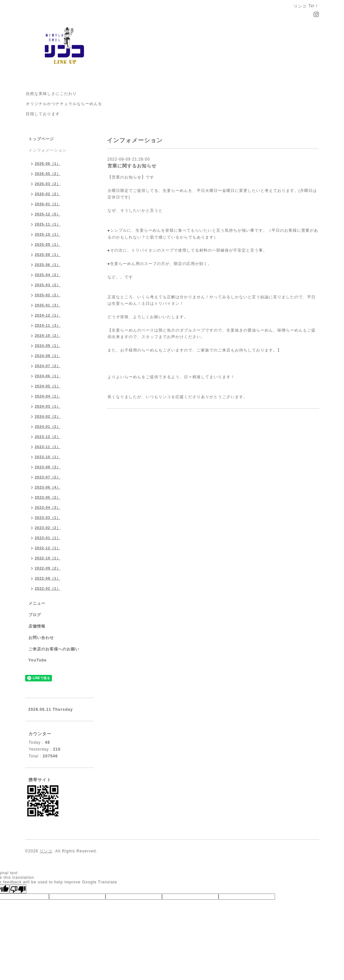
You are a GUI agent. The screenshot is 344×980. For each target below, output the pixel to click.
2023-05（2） (48, 497)
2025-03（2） (48, 285)
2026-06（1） (48, 163)
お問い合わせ (41, 638)
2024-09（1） (48, 346)
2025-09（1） (48, 244)
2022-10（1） (48, 558)
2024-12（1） (48, 315)
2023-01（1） (48, 538)
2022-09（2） (48, 568)
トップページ (41, 139)
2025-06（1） (48, 265)
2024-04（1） (48, 396)
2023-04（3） (48, 507)
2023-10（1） (48, 457)
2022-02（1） (48, 588)
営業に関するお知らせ (132, 166)
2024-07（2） (48, 366)
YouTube (38, 660)
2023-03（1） (48, 518)
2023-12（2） (48, 437)
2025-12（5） (48, 214)
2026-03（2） (48, 184)
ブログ (35, 615)
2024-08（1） (48, 356)
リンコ (46, 851)
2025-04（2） (48, 275)
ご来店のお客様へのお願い (54, 649)
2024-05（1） (48, 386)
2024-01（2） (48, 427)
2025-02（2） (48, 295)
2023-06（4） (48, 487)
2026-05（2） (48, 174)
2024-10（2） (48, 335)
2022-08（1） (48, 578)
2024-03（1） (48, 406)
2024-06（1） (48, 376)
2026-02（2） (48, 194)
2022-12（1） (48, 548)
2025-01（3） (48, 305)
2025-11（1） (48, 224)
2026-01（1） (48, 204)
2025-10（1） (48, 234)
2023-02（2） (48, 528)
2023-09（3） (48, 467)
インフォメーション (48, 150)
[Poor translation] (18, 889)
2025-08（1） (48, 255)
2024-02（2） (48, 416)
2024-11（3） (48, 325)
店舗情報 (37, 626)
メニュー (37, 603)
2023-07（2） (48, 477)
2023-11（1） (48, 447)
